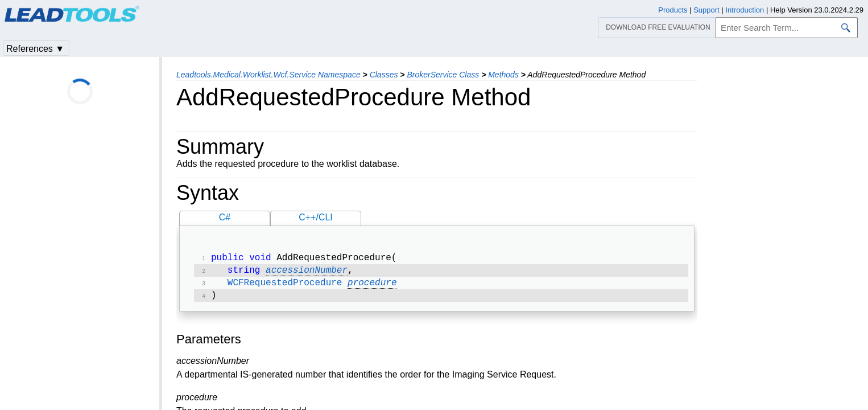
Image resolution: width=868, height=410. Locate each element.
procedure (372, 286)
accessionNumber (307, 273)
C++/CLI (316, 217)
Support (706, 10)
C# (225, 217)
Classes (384, 75)
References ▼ (35, 49)
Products (673, 10)
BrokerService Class (443, 75)
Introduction (745, 10)
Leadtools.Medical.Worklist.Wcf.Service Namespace (268, 75)
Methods (503, 75)
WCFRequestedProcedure (285, 286)
